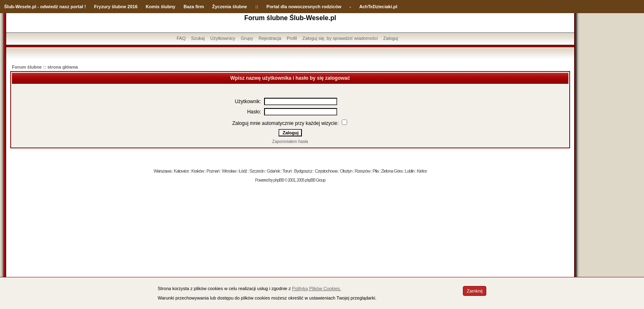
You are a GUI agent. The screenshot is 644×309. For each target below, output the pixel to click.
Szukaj (198, 38)
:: (256, 7)
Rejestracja (270, 38)
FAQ (181, 38)
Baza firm (194, 7)
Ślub (9, 7)
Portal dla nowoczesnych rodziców (304, 7)
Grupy (247, 38)
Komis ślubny (161, 7)
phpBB (279, 180)
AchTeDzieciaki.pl (378, 7)
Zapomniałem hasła (290, 142)
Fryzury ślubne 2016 (116, 7)
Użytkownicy (223, 38)
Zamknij (475, 291)
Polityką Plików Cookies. (316, 288)
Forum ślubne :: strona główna (45, 67)
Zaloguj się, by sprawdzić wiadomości (340, 38)
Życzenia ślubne (230, 7)
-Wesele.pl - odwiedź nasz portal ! (50, 7)
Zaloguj (391, 38)
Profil (292, 38)
